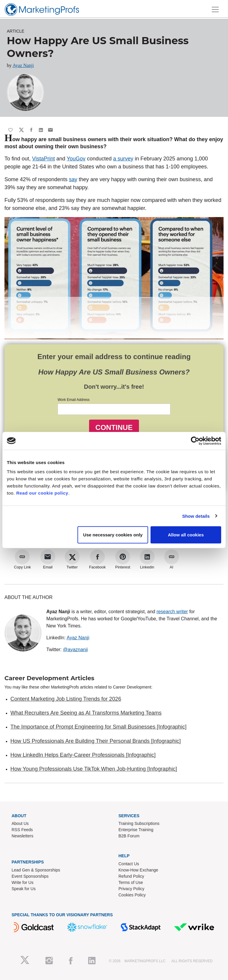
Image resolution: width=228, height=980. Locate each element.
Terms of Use (131, 882)
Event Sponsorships (30, 876)
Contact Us (129, 864)
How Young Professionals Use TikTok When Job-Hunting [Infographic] (94, 769)
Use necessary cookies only (113, 535)
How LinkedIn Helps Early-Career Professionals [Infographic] (83, 755)
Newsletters (22, 836)
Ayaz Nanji (23, 65)
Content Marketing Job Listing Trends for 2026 (66, 699)
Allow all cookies (186, 535)
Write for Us (23, 882)
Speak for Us (24, 889)
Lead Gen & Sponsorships (36, 870)
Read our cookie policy (42, 493)
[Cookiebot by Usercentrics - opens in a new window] (195, 441)
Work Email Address (74, 400)
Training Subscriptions (139, 823)
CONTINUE (114, 427)
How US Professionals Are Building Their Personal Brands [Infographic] (96, 741)
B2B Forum (129, 836)
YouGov (76, 159)
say (73, 179)
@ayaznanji (75, 650)
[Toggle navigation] (215, 9)
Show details (196, 516)
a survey (123, 159)
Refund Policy (131, 876)
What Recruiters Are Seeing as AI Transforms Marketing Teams (86, 713)
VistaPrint (43, 159)
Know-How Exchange (138, 870)
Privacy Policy (131, 889)
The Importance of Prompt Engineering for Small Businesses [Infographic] (98, 727)
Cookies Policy (132, 895)
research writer (172, 612)
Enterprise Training (136, 830)
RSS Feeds (22, 830)
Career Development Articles (49, 678)
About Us (20, 823)
